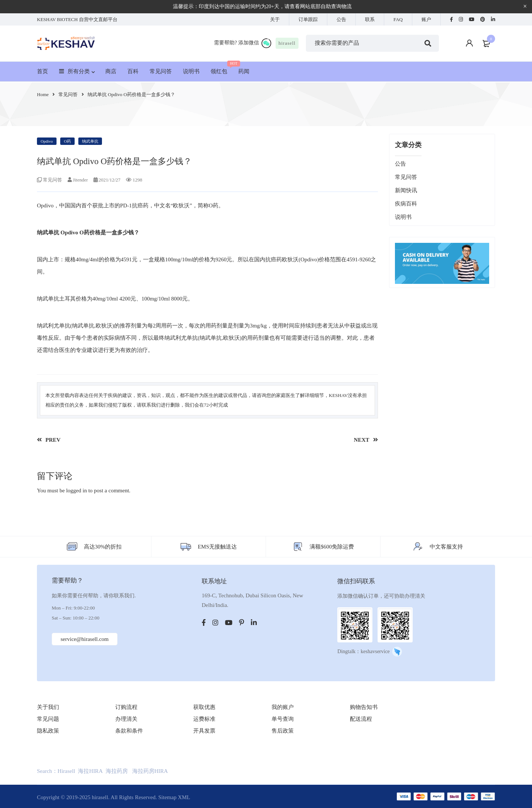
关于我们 (48, 707)
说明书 (403, 217)
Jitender (80, 180)
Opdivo (47, 141)
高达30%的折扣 (103, 547)
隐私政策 (48, 731)
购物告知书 (364, 707)
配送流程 (361, 719)
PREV (53, 440)
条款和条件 (129, 731)
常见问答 (68, 94)
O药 (67, 141)
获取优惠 (204, 707)
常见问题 (48, 719)
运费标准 (204, 719)
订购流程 (126, 707)
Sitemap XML (174, 797)
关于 (275, 19)
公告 (341, 19)
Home (43, 94)
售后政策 (283, 731)
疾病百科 (406, 204)
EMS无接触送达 (217, 547)
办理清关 (126, 719)
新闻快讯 (406, 190)
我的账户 (283, 707)
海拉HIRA (90, 771)
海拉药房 (117, 771)
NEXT (362, 440)
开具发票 (204, 731)
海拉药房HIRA (150, 771)
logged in (76, 490)
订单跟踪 (308, 19)
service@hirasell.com (85, 639)
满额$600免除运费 (332, 547)
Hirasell (66, 771)
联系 (370, 19)
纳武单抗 (90, 141)
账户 (426, 19)
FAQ (398, 19)
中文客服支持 (446, 547)
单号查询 (283, 719)
